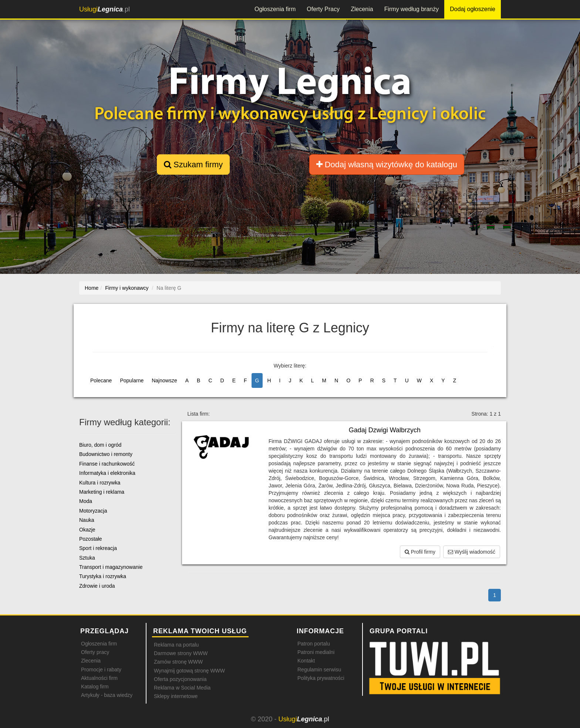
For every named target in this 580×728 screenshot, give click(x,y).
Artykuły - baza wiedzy (107, 695)
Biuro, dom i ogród (100, 445)
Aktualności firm (99, 678)
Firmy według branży (412, 9)
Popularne (132, 380)
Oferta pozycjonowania (180, 679)
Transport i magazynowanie (111, 567)
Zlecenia (362, 9)
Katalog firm (95, 687)
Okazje (87, 530)
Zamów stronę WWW (178, 662)
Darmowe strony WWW (181, 653)
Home (92, 288)
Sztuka (87, 558)
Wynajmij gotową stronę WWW (189, 671)
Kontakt (306, 661)
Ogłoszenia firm (275, 9)
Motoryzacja (93, 511)
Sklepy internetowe (176, 696)
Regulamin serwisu (319, 670)
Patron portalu (314, 644)
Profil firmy (420, 552)
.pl (104, 9)
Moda (86, 501)
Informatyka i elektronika (107, 473)
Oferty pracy (95, 652)
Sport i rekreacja (98, 548)
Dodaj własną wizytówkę (387, 165)
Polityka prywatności (321, 678)
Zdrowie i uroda (97, 586)
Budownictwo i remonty (106, 454)
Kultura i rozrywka (100, 483)
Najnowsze (164, 380)
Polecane (101, 380)
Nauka (87, 520)
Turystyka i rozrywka (103, 576)
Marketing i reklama (102, 492)
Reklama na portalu (176, 645)
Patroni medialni (316, 652)
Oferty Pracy (323, 9)
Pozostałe (90, 539)
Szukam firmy (193, 165)
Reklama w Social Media (182, 688)
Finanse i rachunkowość (107, 464)
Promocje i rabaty (101, 670)
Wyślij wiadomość (472, 552)
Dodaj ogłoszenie (473, 9)
